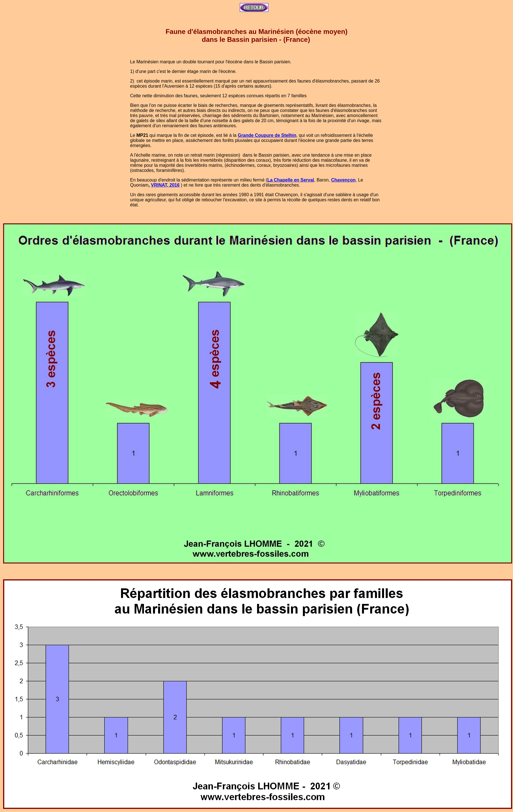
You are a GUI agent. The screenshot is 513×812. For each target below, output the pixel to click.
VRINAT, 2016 (165, 185)
